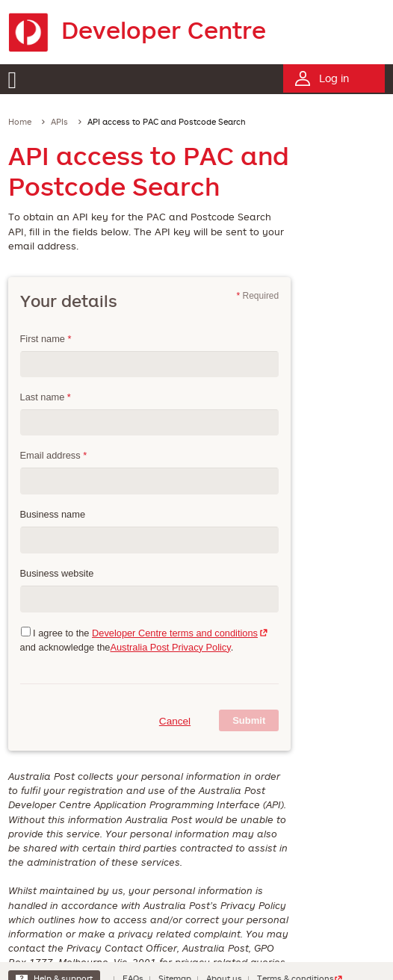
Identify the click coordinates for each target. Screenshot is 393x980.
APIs (59, 121)
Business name (53, 514)
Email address (54, 455)
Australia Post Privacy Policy (170, 647)
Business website (57, 573)
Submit (249, 720)
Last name (46, 397)
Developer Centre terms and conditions (175, 633)
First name (46, 339)
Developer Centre (137, 30)
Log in (334, 78)
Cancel (175, 721)
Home (20, 121)
